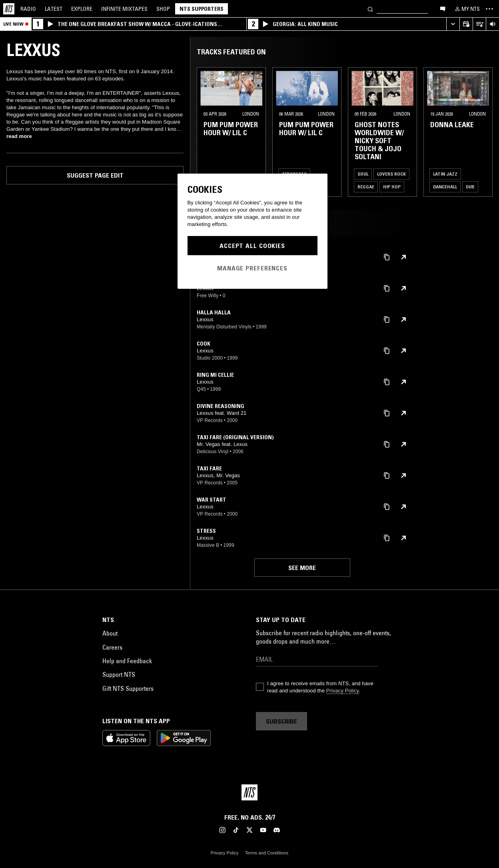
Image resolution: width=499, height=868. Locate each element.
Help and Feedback (127, 661)
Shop (163, 9)
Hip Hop (392, 187)
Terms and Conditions (267, 853)
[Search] (370, 9)
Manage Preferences (252, 268)
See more (302, 568)
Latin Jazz (445, 174)
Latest (54, 9)
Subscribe (281, 721)
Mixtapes (124, 9)
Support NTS (119, 674)
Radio (28, 9)
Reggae (366, 187)
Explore (82, 9)
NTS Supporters (202, 9)
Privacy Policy (342, 691)
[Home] (9, 9)
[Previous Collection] (484, 132)
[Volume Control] (492, 24)
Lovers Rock (391, 174)
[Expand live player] (453, 24)
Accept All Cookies (252, 246)
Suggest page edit (95, 175)
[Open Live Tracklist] (479, 24)
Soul (363, 174)
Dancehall (445, 187)
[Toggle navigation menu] (489, 9)
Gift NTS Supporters (128, 688)
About (110, 633)
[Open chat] (443, 8)
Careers (112, 647)
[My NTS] (467, 9)
